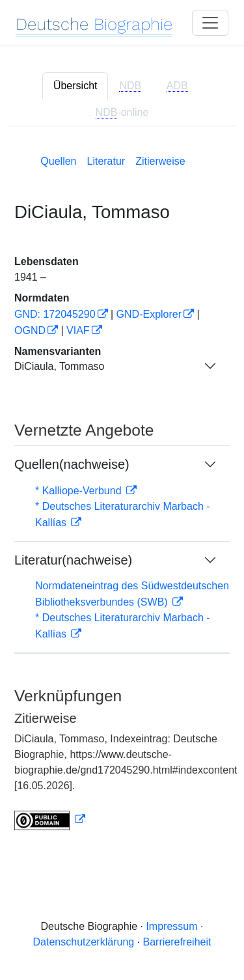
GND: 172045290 (55, 314)
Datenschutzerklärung (84, 942)
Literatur (106, 161)
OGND (30, 330)
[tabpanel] (122, 490)
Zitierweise (160, 161)
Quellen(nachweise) (72, 464)
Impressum (171, 926)
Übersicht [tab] (75, 86)
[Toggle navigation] (210, 23)
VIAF (78, 330)
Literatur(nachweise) (73, 560)
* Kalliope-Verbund (80, 491)
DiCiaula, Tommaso (59, 366)
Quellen (58, 161)
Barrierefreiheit (177, 942)
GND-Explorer (149, 314)
